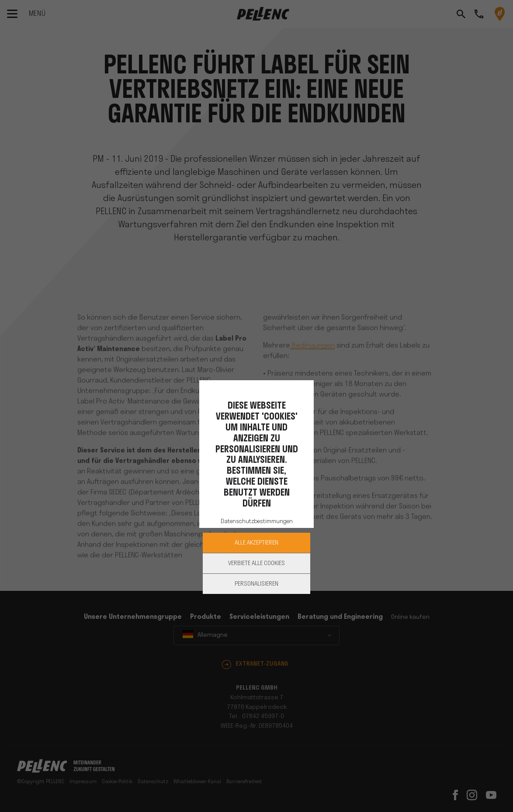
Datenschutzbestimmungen (257, 522)
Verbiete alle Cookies (256, 564)
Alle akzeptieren (256, 543)
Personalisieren (256, 584)
